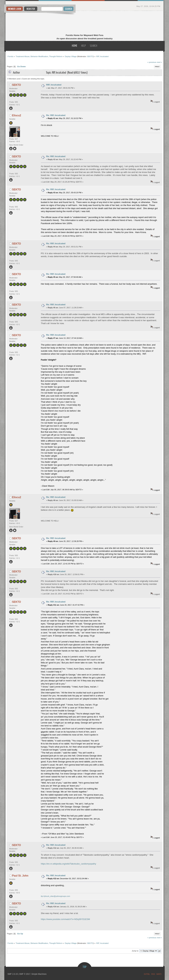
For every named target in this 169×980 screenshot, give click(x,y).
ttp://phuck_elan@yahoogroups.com (56, 896)
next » (159, 62)
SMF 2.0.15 (13, 974)
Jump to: (135, 951)
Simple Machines (39, 974)
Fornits (84, 23)
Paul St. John (20, 876)
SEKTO (90, 56)
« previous (152, 62)
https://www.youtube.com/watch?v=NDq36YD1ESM (65, 919)
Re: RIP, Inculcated (56, 115)
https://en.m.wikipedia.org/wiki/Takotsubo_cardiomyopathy (69, 864)
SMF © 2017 (25, 974)
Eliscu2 (17, 115)
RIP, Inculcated (54, 85)
